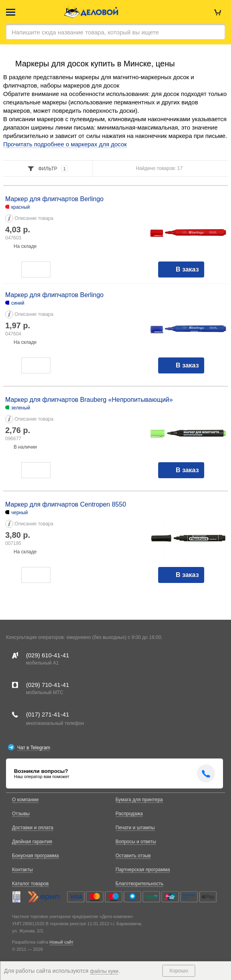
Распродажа (129, 814)
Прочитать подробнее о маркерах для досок (65, 144)
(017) (48, 714)
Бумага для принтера (139, 800)
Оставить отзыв (133, 856)
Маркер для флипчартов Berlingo (54, 199)
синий (18, 303)
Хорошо (179, 971)
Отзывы (21, 814)
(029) (48, 655)
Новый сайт (62, 942)
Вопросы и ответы (136, 842)
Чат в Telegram (34, 748)
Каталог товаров (30, 884)
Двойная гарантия (32, 842)
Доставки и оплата (33, 828)
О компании (25, 800)
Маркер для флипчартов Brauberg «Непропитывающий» (89, 400)
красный (21, 207)
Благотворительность (140, 884)
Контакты (22, 870)
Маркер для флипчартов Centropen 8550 (66, 504)
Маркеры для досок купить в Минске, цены (95, 64)
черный (20, 513)
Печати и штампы (135, 828)
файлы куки (104, 971)
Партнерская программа (143, 870)
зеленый (21, 408)
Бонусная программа (35, 856)
